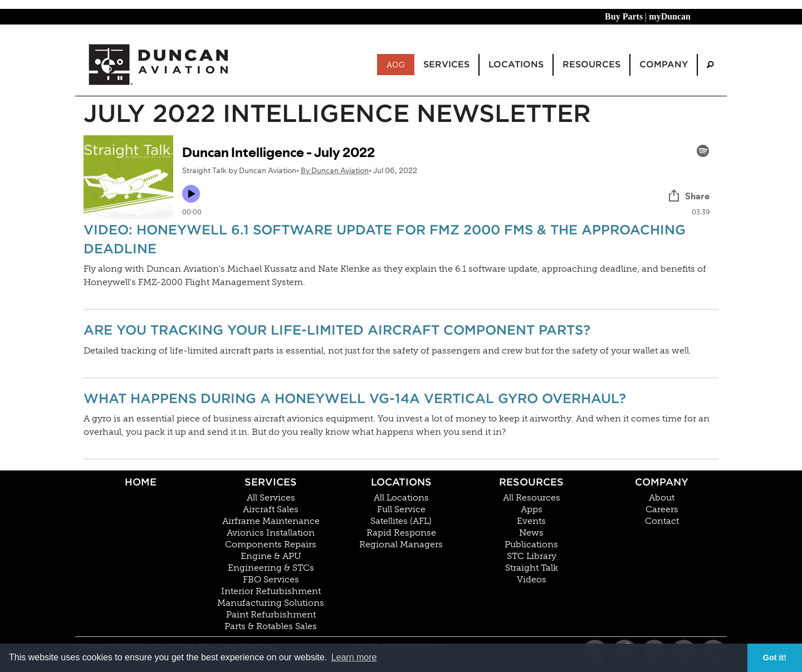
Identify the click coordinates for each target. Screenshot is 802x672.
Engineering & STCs (271, 568)
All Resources (532, 498)
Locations (401, 482)
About (662, 498)
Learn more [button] (354, 657)
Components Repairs (271, 545)
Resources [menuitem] (591, 64)
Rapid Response (401, 533)
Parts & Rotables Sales (271, 626)
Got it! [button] (775, 658)
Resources (531, 482)
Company (662, 482)
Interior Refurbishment (271, 591)
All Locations (401, 498)
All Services (271, 498)
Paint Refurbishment (271, 615)
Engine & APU (271, 556)
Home (141, 482)
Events (531, 521)
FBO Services (271, 580)
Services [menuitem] (446, 64)
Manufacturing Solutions (271, 603)
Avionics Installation (271, 533)
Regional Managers (401, 545)
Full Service (401, 509)
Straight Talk (532, 568)
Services (271, 482)
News (531, 533)
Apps (532, 509)
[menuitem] (710, 65)
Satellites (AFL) (401, 521)
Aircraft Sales (271, 509)
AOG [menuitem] (396, 65)
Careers (662, 509)
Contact (662, 521)
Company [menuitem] (664, 64)
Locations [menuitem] (516, 64)
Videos (532, 580)
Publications (531, 545)
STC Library (532, 556)
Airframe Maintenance (271, 521)
